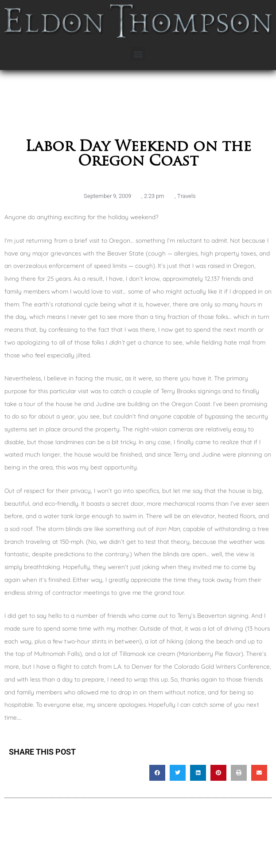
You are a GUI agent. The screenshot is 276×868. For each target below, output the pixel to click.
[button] (138, 54)
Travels (187, 196)
